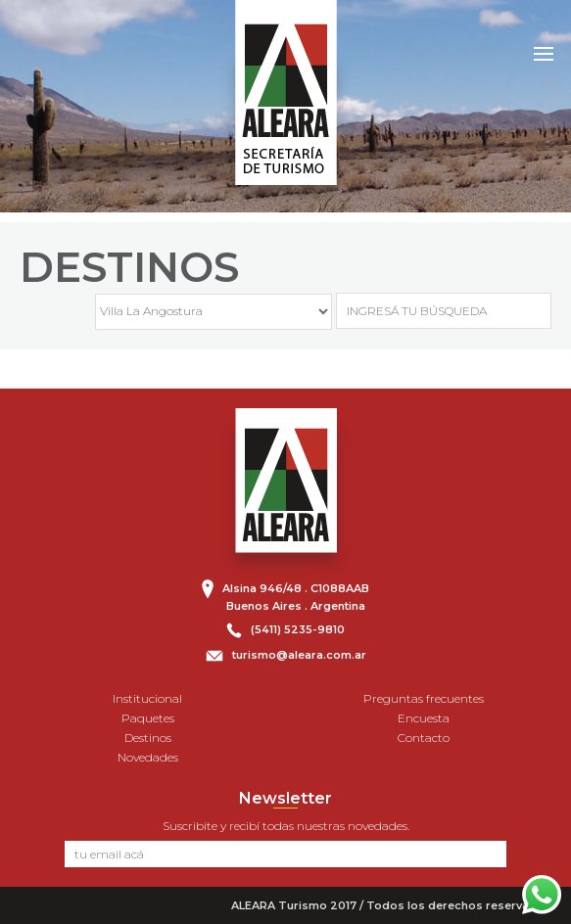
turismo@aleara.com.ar (299, 655)
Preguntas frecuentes (424, 698)
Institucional (147, 698)
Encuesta (424, 718)
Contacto (424, 738)
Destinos (148, 738)
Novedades (148, 757)
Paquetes (148, 718)
